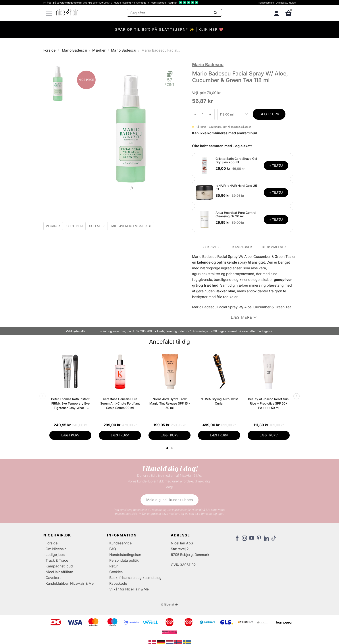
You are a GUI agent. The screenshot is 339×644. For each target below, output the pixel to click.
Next (296, 397)
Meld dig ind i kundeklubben (169, 500)
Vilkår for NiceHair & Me (129, 589)
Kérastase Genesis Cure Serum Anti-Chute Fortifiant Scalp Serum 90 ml (120, 403)
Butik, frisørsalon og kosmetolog (135, 578)
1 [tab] (168, 448)
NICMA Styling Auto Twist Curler (219, 401)
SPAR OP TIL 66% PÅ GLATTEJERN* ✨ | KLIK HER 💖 (169, 29)
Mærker (99, 50)
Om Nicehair (56, 549)
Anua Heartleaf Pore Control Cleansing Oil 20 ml (236, 214)
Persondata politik (124, 560)
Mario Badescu (74, 50)
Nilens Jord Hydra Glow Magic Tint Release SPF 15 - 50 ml (170, 403)
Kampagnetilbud (59, 566)
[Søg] (174, 13)
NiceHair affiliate (59, 572)
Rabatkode (118, 583)
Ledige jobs (55, 555)
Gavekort (53, 578)
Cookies (116, 572)
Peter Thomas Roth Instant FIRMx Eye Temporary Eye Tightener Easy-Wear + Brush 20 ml (70, 404)
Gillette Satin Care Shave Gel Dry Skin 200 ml (236, 160)
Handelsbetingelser (125, 555)
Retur (114, 566)
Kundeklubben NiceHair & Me (70, 583)
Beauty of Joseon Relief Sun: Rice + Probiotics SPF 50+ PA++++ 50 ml (269, 403)
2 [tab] (172, 448)
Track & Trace (57, 560)
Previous (43, 397)
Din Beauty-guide (286, 3)
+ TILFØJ (276, 165)
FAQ (113, 549)
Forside (49, 50)
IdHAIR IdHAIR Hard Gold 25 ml (236, 187)
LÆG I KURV (269, 114)
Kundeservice (266, 3)
